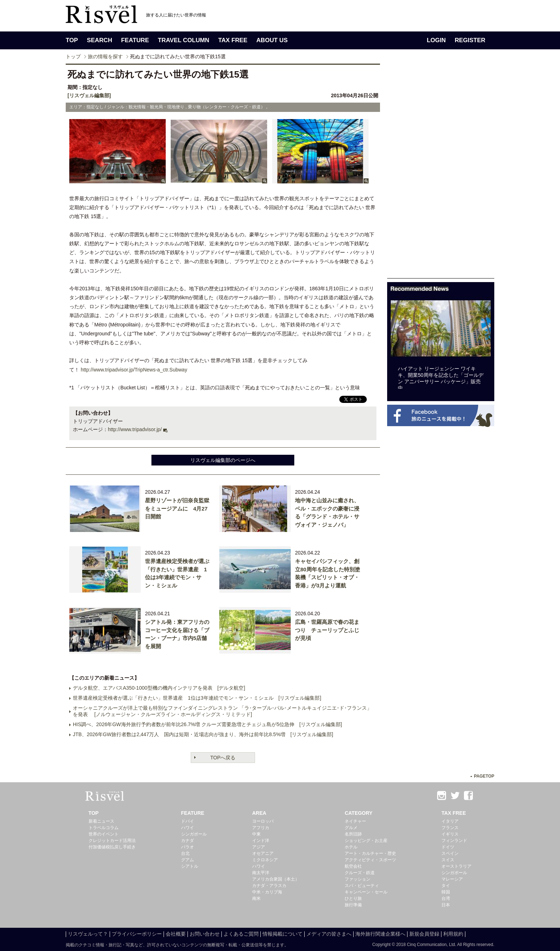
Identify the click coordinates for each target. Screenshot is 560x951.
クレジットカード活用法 (112, 841)
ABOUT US (272, 40)
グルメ (351, 828)
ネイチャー (355, 821)
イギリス (450, 834)
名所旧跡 (353, 834)
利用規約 (453, 934)
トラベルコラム (104, 828)
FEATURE (135, 40)
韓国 (446, 892)
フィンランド (454, 841)
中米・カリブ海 (267, 892)
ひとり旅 (353, 898)
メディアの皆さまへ (329, 934)
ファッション (357, 879)
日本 (446, 905)
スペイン (450, 853)
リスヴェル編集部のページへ (223, 460)
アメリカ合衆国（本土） (276, 879)
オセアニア (263, 853)
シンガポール (194, 834)
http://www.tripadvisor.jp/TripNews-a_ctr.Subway (134, 370)
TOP (72, 40)
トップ (73, 56)
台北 (185, 853)
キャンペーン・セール (366, 892)
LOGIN (436, 40)
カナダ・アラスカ (269, 886)
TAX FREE (233, 40)
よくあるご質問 (241, 934)
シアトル (190, 866)
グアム (187, 860)
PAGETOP (484, 776)
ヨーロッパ (263, 821)
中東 (256, 834)
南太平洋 (261, 873)
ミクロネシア (265, 860)
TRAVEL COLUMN (184, 40)
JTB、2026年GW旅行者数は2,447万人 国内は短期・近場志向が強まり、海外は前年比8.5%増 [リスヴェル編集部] (203, 734)
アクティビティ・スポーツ (370, 860)
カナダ (187, 841)
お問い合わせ (205, 934)
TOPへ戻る (223, 758)
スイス (448, 860)
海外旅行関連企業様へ (380, 934)
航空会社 (353, 866)
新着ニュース (101, 821)
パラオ (187, 847)
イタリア (450, 821)
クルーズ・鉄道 (360, 873)
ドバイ (187, 821)
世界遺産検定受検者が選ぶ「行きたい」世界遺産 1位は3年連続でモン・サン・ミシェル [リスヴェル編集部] (197, 698)
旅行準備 (353, 905)
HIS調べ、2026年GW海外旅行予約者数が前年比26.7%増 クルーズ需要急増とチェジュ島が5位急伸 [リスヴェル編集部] (207, 724)
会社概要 (176, 934)
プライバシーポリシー (137, 934)
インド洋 (261, 841)
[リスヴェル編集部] (89, 95)
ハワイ (187, 828)
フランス (450, 828)
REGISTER (470, 40)
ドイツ (448, 847)
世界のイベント (104, 834)
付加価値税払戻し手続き (112, 847)
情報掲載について (282, 934)
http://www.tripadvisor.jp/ (135, 429)
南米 (256, 898)
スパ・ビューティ (362, 886)
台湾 (446, 898)
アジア (259, 847)
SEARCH (99, 40)
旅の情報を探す (105, 56)
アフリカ (261, 828)
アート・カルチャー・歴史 (370, 853)
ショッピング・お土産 (366, 841)
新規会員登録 (424, 934)
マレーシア (452, 879)
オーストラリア (456, 866)
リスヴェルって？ (88, 934)
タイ (446, 886)
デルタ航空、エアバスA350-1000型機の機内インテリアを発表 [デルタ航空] (159, 688)
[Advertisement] (441, 171)
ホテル (351, 847)
